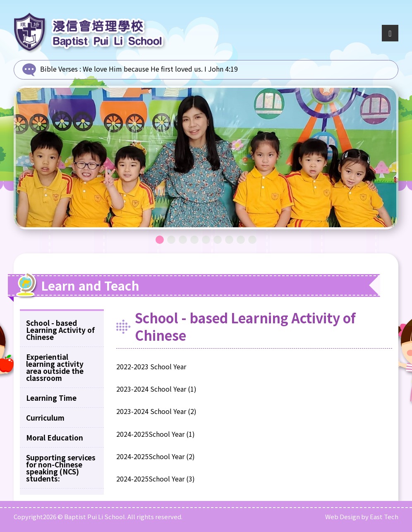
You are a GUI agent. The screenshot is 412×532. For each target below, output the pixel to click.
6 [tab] (218, 240)
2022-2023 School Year (151, 366)
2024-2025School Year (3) (156, 479)
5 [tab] (206, 240)
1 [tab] (160, 240)
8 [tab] (241, 240)
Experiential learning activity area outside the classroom (55, 367)
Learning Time (51, 398)
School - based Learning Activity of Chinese (60, 330)
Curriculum (45, 418)
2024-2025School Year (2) (156, 456)
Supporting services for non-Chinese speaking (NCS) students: (61, 468)
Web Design (343, 516)
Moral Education (55, 437)
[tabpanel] (206, 158)
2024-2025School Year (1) (156, 434)
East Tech (384, 516)
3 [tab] (183, 240)
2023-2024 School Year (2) (156, 411)
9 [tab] (252, 240)
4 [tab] (194, 240)
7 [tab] (229, 240)
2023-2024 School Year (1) (156, 389)
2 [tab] (171, 240)
